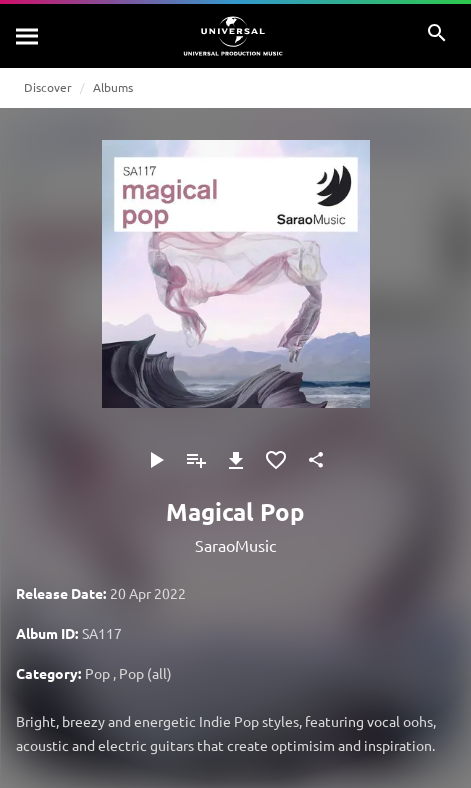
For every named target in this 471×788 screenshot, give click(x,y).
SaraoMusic (235, 545)
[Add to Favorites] (276, 460)
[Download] (236, 460)
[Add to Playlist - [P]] (196, 460)
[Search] (28, 36)
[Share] (316, 460)
